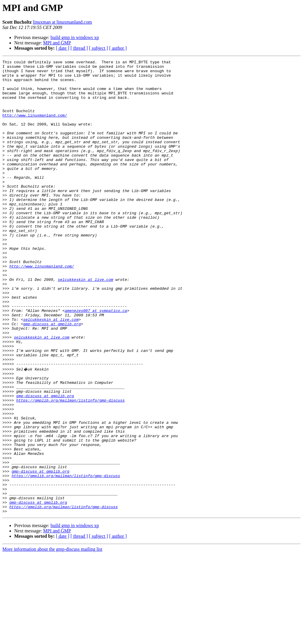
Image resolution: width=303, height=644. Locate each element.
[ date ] (63, 48)
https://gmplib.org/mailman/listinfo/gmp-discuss (71, 468)
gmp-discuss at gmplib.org (52, 377)
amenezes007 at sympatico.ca (96, 361)
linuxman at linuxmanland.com (62, 22)
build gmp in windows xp (75, 37)
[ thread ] (79, 48)
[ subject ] (99, 48)
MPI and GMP (57, 43)
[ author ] (118, 48)
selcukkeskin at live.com (85, 324)
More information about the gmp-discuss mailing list (52, 639)
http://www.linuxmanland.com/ (35, 127)
